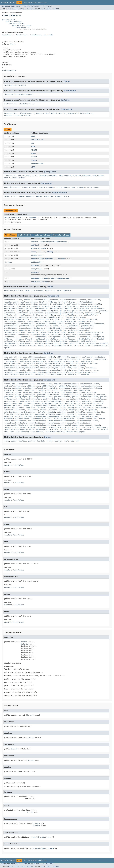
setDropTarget (88, 427)
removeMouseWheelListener (16, 425)
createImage (64, 388)
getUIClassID (37, 290)
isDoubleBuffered (90, 319)
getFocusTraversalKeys (54, 364)
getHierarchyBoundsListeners (56, 399)
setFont (29, 341)
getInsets (93, 311)
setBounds (32, 427)
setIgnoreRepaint (40, 429)
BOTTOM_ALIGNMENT (30, 187)
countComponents (61, 359)
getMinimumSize (51, 313)
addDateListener (38, 242)
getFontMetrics (97, 309)
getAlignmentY (59, 304)
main (33, 269)
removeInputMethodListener (16, 423)
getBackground (29, 395)
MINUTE (34, 150)
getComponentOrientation (94, 395)
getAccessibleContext (14, 290)
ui (36, 176)
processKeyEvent (69, 328)
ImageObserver (8, 35)
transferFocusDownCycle (56, 374)
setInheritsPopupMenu (58, 341)
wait (66, 441)
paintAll (18, 416)
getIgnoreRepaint (99, 399)
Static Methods (25, 235)
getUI (27, 290)
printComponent (11, 328)
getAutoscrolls (94, 304)
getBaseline (10, 306)
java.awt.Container (16, 23)
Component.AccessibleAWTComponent (19, 113)
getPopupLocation (93, 313)
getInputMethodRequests (54, 401)
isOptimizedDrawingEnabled (64, 322)
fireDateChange (38, 259)
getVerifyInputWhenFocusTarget (71, 317)
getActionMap (32, 304)
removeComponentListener (15, 421)
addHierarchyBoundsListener (66, 384)
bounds (7, 388)
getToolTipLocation (74, 315)
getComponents (87, 361)
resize (16, 427)
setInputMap (74, 341)
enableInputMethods (81, 390)
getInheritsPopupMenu (36, 311)
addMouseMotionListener (69, 386)
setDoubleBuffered (85, 339)
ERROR (22, 197)
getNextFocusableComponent (71, 313)
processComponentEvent (71, 416)
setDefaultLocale (67, 339)
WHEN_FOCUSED (98, 176)
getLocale (87, 401)
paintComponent (11, 326)
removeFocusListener (37, 421)
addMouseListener (49, 386)
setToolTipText (11, 346)
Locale (18, 218)
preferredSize (26, 370)
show (6, 432)
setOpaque (64, 343)
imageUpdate (53, 408)
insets (24, 366)
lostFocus (29, 414)
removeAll (9, 372)
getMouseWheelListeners (93, 403)
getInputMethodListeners (31, 401)
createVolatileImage (92, 388)
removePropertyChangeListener (42, 425)
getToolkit (97, 406)
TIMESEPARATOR (37, 164)
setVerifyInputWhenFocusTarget (58, 346)
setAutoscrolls (83, 337)
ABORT (7, 197)
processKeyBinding (52, 328)
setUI (59, 290)
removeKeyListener (38, 423)
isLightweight (91, 410)
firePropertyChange (29, 302)
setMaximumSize (11, 343)
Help (46, 2)
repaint (71, 332)
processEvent (78, 370)
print (55, 326)
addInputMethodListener (15, 386)
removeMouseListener (56, 423)
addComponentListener (26, 384)
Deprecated (33, 2)
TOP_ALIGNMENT (93, 187)
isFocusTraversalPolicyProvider (18, 368)
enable (16, 302)
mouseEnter (61, 414)
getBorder (46, 306)
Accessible (48, 35)
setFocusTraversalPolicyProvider (19, 374)
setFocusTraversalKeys (14, 341)
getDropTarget (21, 397)
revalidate (9, 337)
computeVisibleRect (68, 300)
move (98, 414)
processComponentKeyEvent (31, 328)
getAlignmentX (45, 304)
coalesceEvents (41, 388)
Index (41, 2)
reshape (96, 335)
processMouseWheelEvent (87, 419)
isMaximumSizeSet (12, 412)
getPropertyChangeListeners (44, 406)
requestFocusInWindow (40, 335)
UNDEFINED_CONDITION (48, 176)
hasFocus (42, 408)
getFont (103, 397)
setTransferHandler (28, 346)
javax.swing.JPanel (23, 27)
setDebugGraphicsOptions (47, 339)
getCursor (9, 397)
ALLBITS (14, 197)
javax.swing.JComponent (22, 25)
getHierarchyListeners (80, 399)
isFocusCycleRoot (61, 366)
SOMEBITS (59, 197)
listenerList (10, 176)
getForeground (10, 399)
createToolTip (94, 300)
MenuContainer (22, 35)
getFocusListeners (62, 397)
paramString (50, 290)
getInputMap (53, 311)
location (19, 414)
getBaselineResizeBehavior (28, 306)
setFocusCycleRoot (65, 372)
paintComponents (11, 370)
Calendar (33, 218)
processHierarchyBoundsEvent (17, 419)
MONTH (34, 153)
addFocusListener (45, 384)
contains (82, 300)
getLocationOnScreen (13, 403)
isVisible (80, 412)
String (50, 252)
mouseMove (82, 414)
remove (88, 370)
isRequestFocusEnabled (46, 324)
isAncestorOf (46, 366)
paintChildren (98, 324)
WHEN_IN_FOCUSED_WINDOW (15, 178)
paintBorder (85, 324)
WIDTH (67, 197)
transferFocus (37, 432)
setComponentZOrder (47, 372)
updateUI (67, 290)
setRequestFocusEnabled (97, 343)
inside (63, 408)
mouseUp (91, 414)
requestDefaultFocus (94, 332)
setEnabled (99, 339)
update (7, 348)
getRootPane (50, 315)
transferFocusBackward (54, 432)
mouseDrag (50, 414)
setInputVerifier (89, 341)
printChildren (87, 326)
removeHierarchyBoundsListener (61, 421)
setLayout (40, 374)
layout (63, 368)
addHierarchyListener (90, 384)
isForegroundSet (76, 410)
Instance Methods (42, 235)
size (17, 432)
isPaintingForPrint (86, 322)
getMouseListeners (32, 403)
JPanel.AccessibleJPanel (15, 85)
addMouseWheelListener (91, 386)
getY (63, 319)
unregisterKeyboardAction (96, 346)
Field (17, 9)
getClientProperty (71, 306)
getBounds (56, 306)
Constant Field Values (14, 465)
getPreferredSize (12, 315)
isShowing (61, 412)
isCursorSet (88, 408)
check (34, 252)
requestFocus (10, 335)
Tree (25, 2)
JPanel (13, 44)
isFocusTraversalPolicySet (46, 368)
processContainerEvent (60, 370)
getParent (17, 406)
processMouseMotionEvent (15, 330)
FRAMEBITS (30, 197)
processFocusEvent (90, 416)
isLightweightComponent (15, 322)
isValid (71, 412)
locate (81, 368)
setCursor (76, 427)
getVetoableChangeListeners (17, 319)
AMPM (33, 136)
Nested (11, 9)
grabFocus (70, 319)
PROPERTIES (48, 197)
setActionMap (41, 337)
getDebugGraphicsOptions (61, 309)
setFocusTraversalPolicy (85, 372)
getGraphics (10, 311)
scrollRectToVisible (24, 337)
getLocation (23, 313)
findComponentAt (100, 359)
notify (49, 441)
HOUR (33, 147)
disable (8, 302)
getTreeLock (10, 408)
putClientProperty (36, 330)
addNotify (28, 300)
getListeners (10, 313)
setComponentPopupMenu (25, 339)
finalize (22, 441)
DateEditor (9, 218)
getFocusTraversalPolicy (77, 364)
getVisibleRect (37, 319)
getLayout (94, 364)
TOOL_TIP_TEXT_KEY (25, 176)
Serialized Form (9, 71)
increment (35, 265)
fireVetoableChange (85, 302)
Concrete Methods (61, 235)
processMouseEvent (85, 328)
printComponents (41, 370)
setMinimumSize (26, 343)
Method (30, 9)
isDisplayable (102, 408)
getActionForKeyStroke (14, 304)
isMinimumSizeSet (29, 412)
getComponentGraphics (90, 306)
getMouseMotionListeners (53, 403)
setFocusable (102, 427)
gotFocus (20, 408)
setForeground (41, 341)
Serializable (36, 35)
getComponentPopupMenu (14, 309)
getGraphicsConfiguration (30, 399)
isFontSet (63, 410)
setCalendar (36, 282)
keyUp (97, 412)
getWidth (49, 319)
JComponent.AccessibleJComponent (19, 95)
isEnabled (9, 410)
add (6, 357)
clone (7, 441)
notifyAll (58, 441)
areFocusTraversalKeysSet (41, 359)
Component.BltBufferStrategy (81, 113)
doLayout (87, 359)
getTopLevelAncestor (28, 317)
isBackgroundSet (74, 408)
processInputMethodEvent (64, 419)
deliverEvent (76, 359)
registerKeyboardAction (56, 330)
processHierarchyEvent (41, 419)
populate (35, 272)
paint (75, 324)
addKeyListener (33, 386)
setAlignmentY (69, 337)
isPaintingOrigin (12, 324)
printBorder (74, 326)
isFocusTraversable (48, 410)
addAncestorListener (13, 300)
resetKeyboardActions (81, 335)
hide (78, 319)
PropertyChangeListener (56, 242)
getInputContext (11, 401)
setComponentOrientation (59, 427)
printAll (63, 326)
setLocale (54, 429)
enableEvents (65, 390)
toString (25, 432)
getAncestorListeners (77, 304)
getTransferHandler (48, 317)
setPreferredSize (78, 343)
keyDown (89, 412)
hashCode (41, 441)
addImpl (52, 357)
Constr (23, 9)
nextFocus (9, 416)
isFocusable (20, 410)
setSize (96, 429)
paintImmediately (27, 326)
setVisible (78, 346)
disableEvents (30, 390)
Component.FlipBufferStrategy (17, 115)
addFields (35, 248)
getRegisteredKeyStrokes (32, 315)
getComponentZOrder (13, 364)
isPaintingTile (28, 324)
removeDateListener (40, 278)
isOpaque (47, 322)
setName (87, 429)
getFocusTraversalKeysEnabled (85, 397)
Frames (27, 6)
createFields (37, 255)
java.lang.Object (9, 20)
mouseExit (71, 414)
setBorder (9, 339)
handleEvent (31, 408)
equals (14, 441)
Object (47, 437)
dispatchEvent (44, 390)
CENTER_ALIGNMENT (47, 187)
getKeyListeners (73, 401)
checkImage (16, 388)
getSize (60, 315)
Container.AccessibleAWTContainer (19, 104)
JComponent (70, 91)
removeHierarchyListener (87, 421)
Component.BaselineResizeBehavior (51, 113)
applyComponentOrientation (16, 359)
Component (66, 109)
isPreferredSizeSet (47, 412)
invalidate (33, 366)
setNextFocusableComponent (46, 343)
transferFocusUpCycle (76, 432)
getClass (32, 441)
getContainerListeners (33, 364)
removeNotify (32, 332)
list (69, 368)
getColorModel (54, 395)
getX (57, 319)
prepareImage (40, 416)
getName (8, 406)
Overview (4, 2)
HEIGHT (39, 197)
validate (72, 374)
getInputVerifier (79, 311)
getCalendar (36, 262)
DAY (33, 143)
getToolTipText (91, 315)
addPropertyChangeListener (69, 357)
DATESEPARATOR (37, 140)
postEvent (28, 416)
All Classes (48, 6)
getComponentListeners (71, 395)
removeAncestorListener (15, 332)
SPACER (34, 160)
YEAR (33, 167)
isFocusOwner (32, 410)
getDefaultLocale (81, 309)
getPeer (26, 406)
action (7, 384)
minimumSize (91, 368)
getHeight (21, 311)
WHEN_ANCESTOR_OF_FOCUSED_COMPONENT (75, 176)
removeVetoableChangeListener (53, 332)
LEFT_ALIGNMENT (63, 187)
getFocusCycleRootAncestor (40, 397)
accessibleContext (12, 187)
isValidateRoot (64, 324)
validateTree (83, 374)
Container (65, 100)
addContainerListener (37, 357)
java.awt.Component (14, 22)
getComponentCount (71, 361)
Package (12, 2)
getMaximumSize (36, 313)
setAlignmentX (55, 337)
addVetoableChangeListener (46, 300)
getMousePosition (12, 366)
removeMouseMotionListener (79, 423)
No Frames (35, 6)
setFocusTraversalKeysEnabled (17, 429)
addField (35, 245)
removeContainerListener (25, 372)
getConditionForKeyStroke (37, 309)
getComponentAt (40, 361)
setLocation (65, 429)
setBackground (98, 337)
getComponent (26, 361)
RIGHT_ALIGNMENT (78, 187)
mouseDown (40, 414)
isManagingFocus (34, 322)
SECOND (34, 157)
